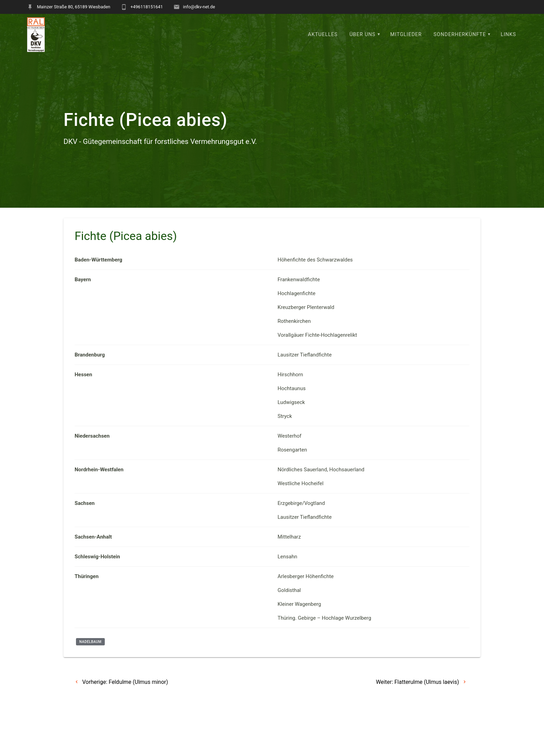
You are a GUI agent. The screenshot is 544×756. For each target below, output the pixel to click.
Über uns (362, 35)
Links (508, 35)
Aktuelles (323, 35)
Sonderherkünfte (460, 35)
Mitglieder (406, 35)
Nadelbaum (91, 642)
